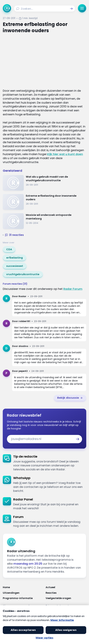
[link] (9, 249)
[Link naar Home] (23, 587)
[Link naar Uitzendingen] (23, 593)
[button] (71, 9)
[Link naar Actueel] (66, 587)
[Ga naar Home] (7, 8)
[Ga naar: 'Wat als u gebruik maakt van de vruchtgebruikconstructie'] (44, 183)
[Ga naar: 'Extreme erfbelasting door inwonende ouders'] (44, 202)
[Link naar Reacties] (66, 593)
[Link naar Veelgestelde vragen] (66, 598)
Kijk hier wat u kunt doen (65, 154)
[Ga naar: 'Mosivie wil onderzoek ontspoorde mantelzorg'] (44, 221)
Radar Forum (73, 289)
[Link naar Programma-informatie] (23, 598)
